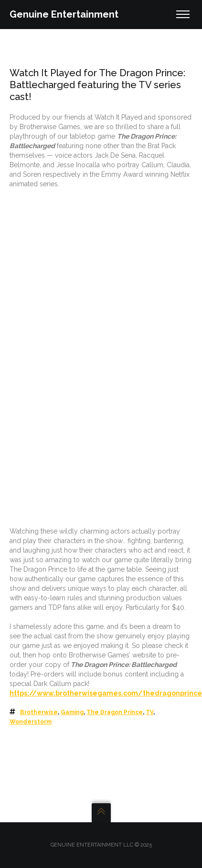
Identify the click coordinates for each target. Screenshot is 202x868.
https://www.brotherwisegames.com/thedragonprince (106, 693)
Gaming (72, 712)
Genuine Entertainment (64, 14)
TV (149, 712)
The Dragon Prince (115, 712)
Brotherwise (39, 712)
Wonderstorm (31, 722)
